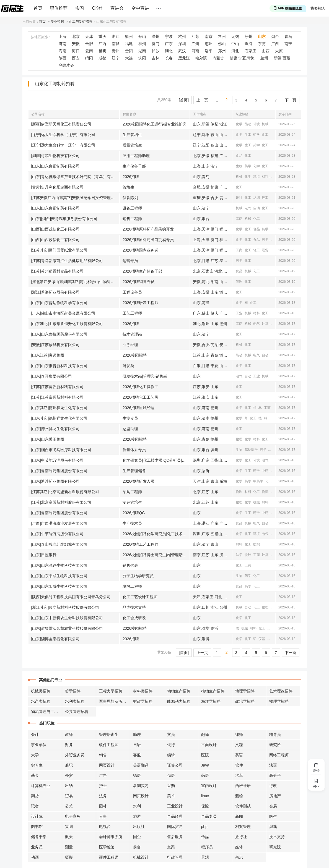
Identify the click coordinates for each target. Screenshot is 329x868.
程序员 (207, 847)
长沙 (156, 51)
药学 (257, 135)
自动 (257, 208)
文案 (171, 847)
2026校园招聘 (135, 355)
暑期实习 (141, 786)
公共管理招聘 (77, 712)
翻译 (205, 734)
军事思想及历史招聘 (115, 701)
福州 (142, 44)
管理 (239, 282)
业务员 (37, 847)
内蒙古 (218, 58)
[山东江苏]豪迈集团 (48, 355)
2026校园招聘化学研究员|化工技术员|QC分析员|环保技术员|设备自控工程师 (156, 534)
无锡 (235, 36)
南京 (209, 36)
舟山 (142, 36)
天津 (89, 36)
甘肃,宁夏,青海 (242, 58)
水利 (137, 806)
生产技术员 (132, 523)
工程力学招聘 (111, 691)
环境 (257, 124)
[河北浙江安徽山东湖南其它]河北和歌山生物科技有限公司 (75, 282)
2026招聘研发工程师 (140, 303)
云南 (89, 51)
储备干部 (39, 837)
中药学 (267, 471)
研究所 (275, 745)
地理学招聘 (245, 691)
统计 (248, 555)
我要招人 (318, 8)
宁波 (169, 36)
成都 (102, 58)
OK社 (97, 8)
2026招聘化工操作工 (140, 387)
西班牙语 (243, 786)
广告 (103, 775)
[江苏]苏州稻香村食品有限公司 (58, 271)
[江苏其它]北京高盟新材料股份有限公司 (65, 492)
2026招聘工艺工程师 (140, 544)
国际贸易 (175, 827)
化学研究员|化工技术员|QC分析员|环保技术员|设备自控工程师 (156, 460)
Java (205, 765)
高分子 (275, 775)
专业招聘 (57, 22)
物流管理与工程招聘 (46, 712)
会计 (35, 734)
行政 (273, 786)
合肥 (89, 44)
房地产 (275, 796)
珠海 (248, 44)
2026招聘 (131, 177)
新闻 (239, 816)
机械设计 (141, 857)
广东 (169, 44)
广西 (275, 44)
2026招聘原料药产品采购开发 (148, 229)
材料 (274, 124)
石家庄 (250, 51)
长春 (169, 58)
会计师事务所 (111, 837)
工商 (239, 219)
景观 (205, 857)
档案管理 (243, 827)
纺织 (257, 198)
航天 (69, 837)
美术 (171, 796)
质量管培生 (132, 145)
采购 (171, 786)
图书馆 (37, 827)
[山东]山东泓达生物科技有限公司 (59, 565)
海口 (76, 51)
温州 (156, 36)
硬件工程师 (109, 857)
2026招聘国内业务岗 (140, 250)
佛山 (222, 44)
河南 (195, 51)
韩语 (205, 775)
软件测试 (243, 806)
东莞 (262, 44)
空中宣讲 (140, 8)
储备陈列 (130, 198)
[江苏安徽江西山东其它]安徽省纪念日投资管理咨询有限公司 (75, 198)
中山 (235, 44)
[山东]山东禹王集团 (48, 439)
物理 (239, 439)
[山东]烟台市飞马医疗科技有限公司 (61, 450)
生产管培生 (132, 135)
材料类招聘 (143, 691)
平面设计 (209, 745)
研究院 (275, 847)
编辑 (171, 755)
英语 (239, 755)
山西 (266, 51)
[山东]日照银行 (44, 555)
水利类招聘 (75, 701)
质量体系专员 (134, 450)
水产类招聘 (41, 701)
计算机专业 (41, 786)
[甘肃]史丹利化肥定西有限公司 (58, 187)
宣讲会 (117, 8)
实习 (80, 8)
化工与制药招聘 (81, 22)
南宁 (288, 44)
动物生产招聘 (179, 691)
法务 (103, 796)
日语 (137, 745)
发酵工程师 (132, 586)
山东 (262, 36)
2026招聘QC (134, 513)
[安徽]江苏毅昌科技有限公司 (56, 345)
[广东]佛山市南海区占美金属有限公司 (63, 313)
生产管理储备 (134, 471)
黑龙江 (184, 58)
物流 (265, 492)
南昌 (116, 44)
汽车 (239, 775)
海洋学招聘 (211, 701)
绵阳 (89, 58)
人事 (103, 816)
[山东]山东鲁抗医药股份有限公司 (59, 334)
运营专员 (130, 261)
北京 (76, 36)
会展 (273, 806)
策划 (69, 827)
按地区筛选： (41, 37)
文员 (171, 734)
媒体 (239, 847)
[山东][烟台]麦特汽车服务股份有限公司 (64, 219)
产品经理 (175, 816)
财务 (69, 745)
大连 (129, 58)
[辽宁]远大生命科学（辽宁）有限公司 (63, 135)
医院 (205, 755)
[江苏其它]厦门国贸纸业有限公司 (59, 250)
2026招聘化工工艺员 (140, 397)
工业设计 (175, 806)
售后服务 (175, 837)
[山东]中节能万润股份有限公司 (58, 460)
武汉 (182, 51)
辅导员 (275, 734)
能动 (248, 124)
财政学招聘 (143, 701)
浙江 (116, 36)
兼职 (69, 765)
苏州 (248, 36)
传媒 (205, 837)
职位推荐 (59, 8)
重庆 (102, 36)
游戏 (273, 827)
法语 (273, 765)
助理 (137, 734)
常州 (222, 36)
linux (205, 796)
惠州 (209, 44)
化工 (265, 135)
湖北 (169, 51)
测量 (69, 847)
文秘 (239, 745)
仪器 (271, 628)
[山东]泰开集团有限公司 (52, 376)
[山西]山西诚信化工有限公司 (56, 229)
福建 (129, 44)
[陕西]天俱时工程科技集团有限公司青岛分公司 (71, 597)
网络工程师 (279, 755)
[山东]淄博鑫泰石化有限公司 (56, 639)
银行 (171, 745)
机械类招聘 (41, 691)
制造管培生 (132, 502)
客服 (137, 755)
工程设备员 (132, 292)
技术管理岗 (132, 334)
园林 (103, 806)
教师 (69, 734)
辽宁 (116, 58)
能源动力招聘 (179, 701)
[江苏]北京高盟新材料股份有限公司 (61, 502)
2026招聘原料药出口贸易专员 (148, 240)
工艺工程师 (132, 313)
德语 (137, 775)
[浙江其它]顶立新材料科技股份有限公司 (65, 607)
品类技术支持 (134, 607)
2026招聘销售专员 (138, 282)
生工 (248, 135)
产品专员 (209, 816)
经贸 (274, 240)
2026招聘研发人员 (138, 481)
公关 (69, 806)
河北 (235, 51)
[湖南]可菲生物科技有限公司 (56, 156)
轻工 (265, 198)
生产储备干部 (134, 166)
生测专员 (130, 418)
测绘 (239, 796)
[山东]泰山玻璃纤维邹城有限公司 (59, 544)
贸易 (69, 796)
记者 (35, 806)
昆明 (102, 51)
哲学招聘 (73, 691)
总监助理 (130, 429)
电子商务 (73, 816)
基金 (35, 775)
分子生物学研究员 (138, 576)
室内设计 (209, 786)
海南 (63, 51)
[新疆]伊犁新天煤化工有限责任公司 (61, 124)
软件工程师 (109, 745)
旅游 (137, 816)
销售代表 (130, 565)
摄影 (69, 857)
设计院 (37, 816)
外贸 (69, 775)
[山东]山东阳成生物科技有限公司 (59, 576)
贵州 (116, 51)
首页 (38, 8)
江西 (102, 44)
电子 (274, 376)
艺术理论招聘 (281, 691)
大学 (35, 755)
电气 (248, 208)
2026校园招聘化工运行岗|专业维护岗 (155, 124)
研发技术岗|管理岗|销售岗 (145, 376)
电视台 (105, 827)
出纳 (69, 786)
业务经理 (130, 345)
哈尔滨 (201, 58)
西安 (76, 58)
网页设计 (107, 765)
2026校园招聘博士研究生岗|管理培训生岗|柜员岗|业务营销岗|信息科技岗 (156, 555)
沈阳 (142, 58)
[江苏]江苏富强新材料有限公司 (58, 387)
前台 (137, 847)
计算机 (267, 324)
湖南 (142, 51)
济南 (63, 44)
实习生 (37, 765)
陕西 (63, 58)
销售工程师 (132, 219)
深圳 (182, 44)
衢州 (129, 36)
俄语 (171, 775)
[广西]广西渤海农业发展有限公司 (59, 523)
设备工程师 (132, 208)
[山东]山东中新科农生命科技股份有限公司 (67, 618)
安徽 (76, 44)
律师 (239, 734)
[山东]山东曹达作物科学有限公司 (59, 303)
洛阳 (209, 51)
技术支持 (277, 837)
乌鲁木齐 (66, 65)
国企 (137, 837)
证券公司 (175, 765)
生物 (239, 166)
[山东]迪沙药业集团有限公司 (56, 481)
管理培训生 (109, 734)
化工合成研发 (134, 618)
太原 (279, 51)
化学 (239, 124)
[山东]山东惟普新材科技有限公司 (59, 366)
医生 (273, 816)
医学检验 (107, 847)
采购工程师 (132, 492)
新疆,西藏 (282, 58)
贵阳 (129, 51)
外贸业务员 (75, 755)
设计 (239, 198)
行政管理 (175, 857)
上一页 (202, 100)
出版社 (139, 827)
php (204, 827)
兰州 (264, 58)
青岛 (288, 36)
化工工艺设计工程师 (140, 597)
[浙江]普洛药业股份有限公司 (56, 292)
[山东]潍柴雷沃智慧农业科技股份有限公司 (67, 628)
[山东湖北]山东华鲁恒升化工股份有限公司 (67, 324)
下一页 (291, 100)
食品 (239, 156)
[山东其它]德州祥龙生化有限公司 (59, 408)
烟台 (275, 36)
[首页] (184, 100)
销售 (103, 755)
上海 (63, 36)
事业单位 (39, 745)
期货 (35, 796)
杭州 (182, 36)
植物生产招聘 (213, 691)
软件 (239, 765)
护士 (103, 786)
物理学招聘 (279, 701)
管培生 (128, 187)
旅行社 (241, 837)
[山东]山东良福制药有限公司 (56, 166)
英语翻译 (141, 765)
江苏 (195, 36)
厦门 (156, 44)
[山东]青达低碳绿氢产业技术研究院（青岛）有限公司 (75, 177)
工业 (239, 313)
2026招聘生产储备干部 (142, 271)
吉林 (156, 58)
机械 (265, 124)
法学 (239, 555)
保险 (205, 806)
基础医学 (251, 450)
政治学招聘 (245, 701)
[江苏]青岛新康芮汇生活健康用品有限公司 (67, 261)
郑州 (222, 51)
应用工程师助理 (136, 156)
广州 (195, 44)
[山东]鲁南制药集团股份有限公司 (59, 471)
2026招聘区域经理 (138, 408)
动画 (35, 857)
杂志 (239, 857)
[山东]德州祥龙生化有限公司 (56, 429)
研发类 (128, 366)
